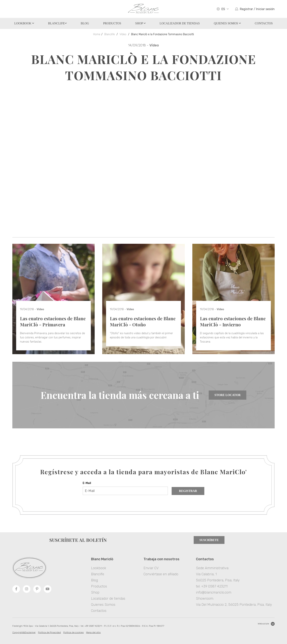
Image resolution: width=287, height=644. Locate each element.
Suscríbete (209, 540)
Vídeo (123, 34)
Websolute (266, 624)
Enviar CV (151, 568)
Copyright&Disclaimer (24, 632)
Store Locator (227, 395)
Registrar (188, 491)
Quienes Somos (227, 23)
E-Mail (87, 483)
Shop (140, 23)
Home (97, 34)
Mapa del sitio (93, 632)
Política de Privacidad (49, 632)
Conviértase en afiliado (161, 574)
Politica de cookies (73, 632)
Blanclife (57, 23)
